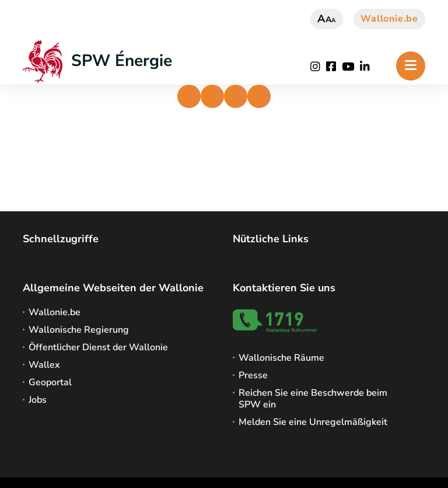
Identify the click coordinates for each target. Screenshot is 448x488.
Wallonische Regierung (79, 330)
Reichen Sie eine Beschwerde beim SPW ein (313, 399)
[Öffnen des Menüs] (411, 66)
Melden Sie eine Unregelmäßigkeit (313, 422)
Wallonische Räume (281, 358)
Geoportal (50, 382)
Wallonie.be (389, 19)
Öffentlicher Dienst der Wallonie (98, 347)
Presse (253, 375)
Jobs (38, 400)
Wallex (44, 365)
